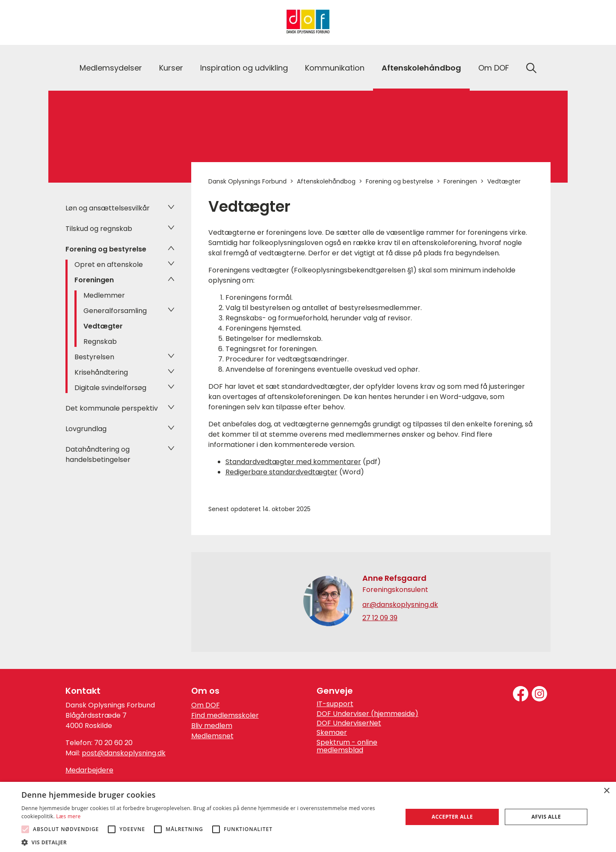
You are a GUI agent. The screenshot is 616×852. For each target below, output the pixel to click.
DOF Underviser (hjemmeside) (367, 714)
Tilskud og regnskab (99, 229)
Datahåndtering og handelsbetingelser (98, 454)
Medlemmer (104, 295)
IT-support (335, 704)
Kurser (171, 68)
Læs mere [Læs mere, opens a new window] (68, 816)
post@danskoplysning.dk (124, 753)
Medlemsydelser (111, 68)
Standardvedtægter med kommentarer (293, 462)
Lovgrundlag (86, 429)
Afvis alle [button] (546, 817)
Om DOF (494, 68)
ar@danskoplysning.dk (400, 605)
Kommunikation (335, 68)
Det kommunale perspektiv (112, 408)
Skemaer (332, 733)
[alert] (308, 817)
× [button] (606, 791)
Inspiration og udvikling (244, 68)
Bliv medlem (212, 726)
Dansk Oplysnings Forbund (247, 181)
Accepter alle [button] (452, 817)
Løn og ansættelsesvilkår (108, 208)
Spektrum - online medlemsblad (347, 747)
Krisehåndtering (101, 372)
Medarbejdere (89, 770)
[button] (206, 842)
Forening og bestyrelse (106, 249)
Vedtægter (103, 326)
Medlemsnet (212, 736)
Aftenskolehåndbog (421, 68)
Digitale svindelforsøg (110, 388)
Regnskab (100, 342)
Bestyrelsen (94, 357)
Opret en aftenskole (109, 265)
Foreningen (94, 280)
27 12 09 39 (380, 618)
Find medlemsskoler (225, 715)
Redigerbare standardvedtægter (281, 472)
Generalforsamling (115, 311)
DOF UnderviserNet (349, 723)
